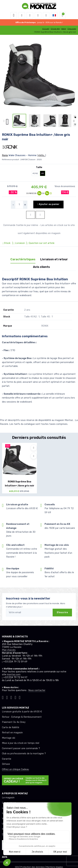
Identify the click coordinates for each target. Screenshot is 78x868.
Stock (7, 243)
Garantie (7, 759)
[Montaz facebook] (11, 697)
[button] (22, 15)
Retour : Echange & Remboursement (22, 717)
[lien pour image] (39, 75)
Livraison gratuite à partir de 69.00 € (22, 712)
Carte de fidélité (11, 727)
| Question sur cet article (40, 243)
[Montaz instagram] (7, 697)
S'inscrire (62, 612)
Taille (39, 167)
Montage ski (9, 738)
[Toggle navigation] (14, 15)
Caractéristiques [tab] (23, 259)
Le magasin (8, 798)
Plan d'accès (9, 650)
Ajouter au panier (48, 204)
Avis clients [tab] (41, 267)
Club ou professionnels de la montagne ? (24, 754)
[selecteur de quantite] (19, 205)
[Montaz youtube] (15, 697)
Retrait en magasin (12, 733)
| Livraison (18, 243)
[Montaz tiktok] (3, 697)
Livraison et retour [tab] (54, 259)
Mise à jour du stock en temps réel (21, 743)
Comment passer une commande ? (21, 748)
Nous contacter (37, 690)
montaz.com (14, 675)
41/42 (35, 173)
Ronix (5, 155)
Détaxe (6, 764)
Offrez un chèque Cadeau (15, 769)
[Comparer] (34, 456)
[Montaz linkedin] (20, 697)
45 (43, 173)
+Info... (42, 155)
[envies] (38, 15)
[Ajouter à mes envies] (34, 448)
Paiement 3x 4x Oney (14, 722)
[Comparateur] (46, 15)
